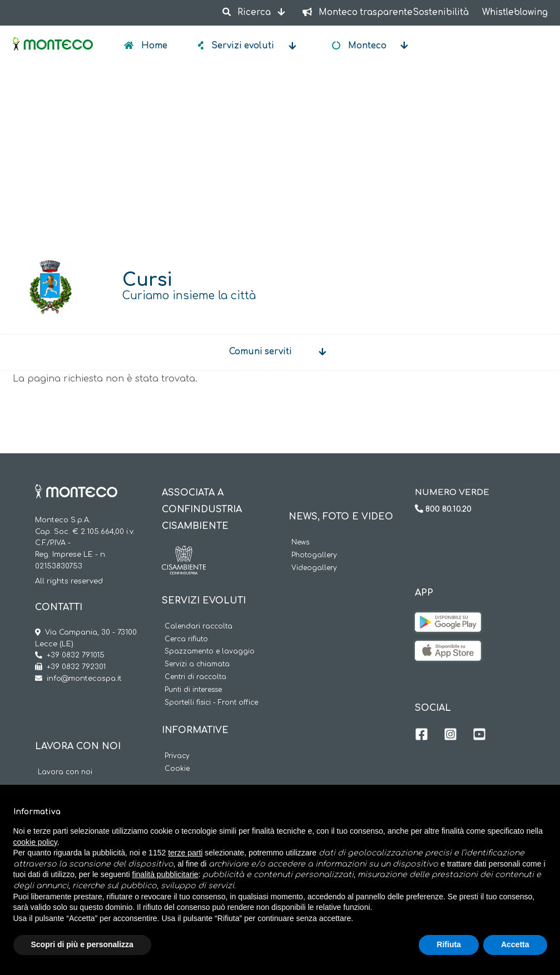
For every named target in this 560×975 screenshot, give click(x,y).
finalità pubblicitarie (165, 874)
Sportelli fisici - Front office (211, 703)
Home (153, 46)
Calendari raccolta (199, 627)
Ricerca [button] (248, 13)
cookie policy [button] (35, 842)
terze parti (185, 853)
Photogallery (314, 555)
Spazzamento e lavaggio (210, 652)
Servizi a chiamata (197, 664)
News (300, 543)
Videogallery (314, 568)
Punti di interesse (193, 690)
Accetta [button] (515, 944)
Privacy (177, 756)
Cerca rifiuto (186, 639)
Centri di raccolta (195, 677)
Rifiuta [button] (449, 944)
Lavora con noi (65, 772)
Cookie (177, 769)
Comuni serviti (261, 352)
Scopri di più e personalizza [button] (82, 944)
